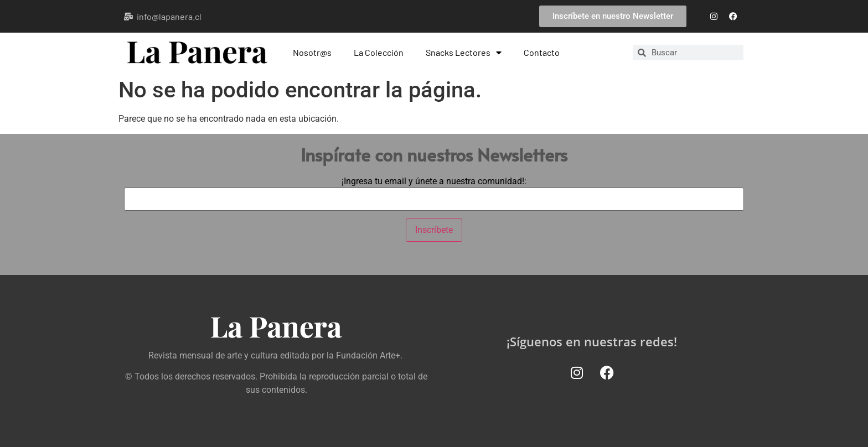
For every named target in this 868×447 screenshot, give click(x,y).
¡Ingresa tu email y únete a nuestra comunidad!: (434, 181)
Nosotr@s (312, 52)
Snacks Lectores (464, 53)
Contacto (542, 52)
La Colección (379, 52)
